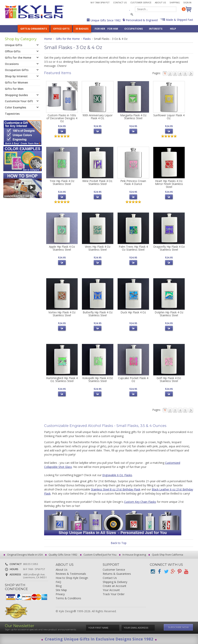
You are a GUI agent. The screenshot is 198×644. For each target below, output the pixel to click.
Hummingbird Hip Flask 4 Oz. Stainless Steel (62, 379)
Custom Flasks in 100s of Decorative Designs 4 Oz (62, 118)
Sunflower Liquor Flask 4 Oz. (169, 117)
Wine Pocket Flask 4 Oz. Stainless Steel (98, 182)
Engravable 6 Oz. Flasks (117, 475)
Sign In (187, 2)
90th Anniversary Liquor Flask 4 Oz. (98, 117)
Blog (59, 586)
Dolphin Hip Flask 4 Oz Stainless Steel (169, 314)
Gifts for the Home (68, 39)
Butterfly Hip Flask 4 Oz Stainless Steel (98, 314)
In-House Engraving (133, 555)
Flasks (87, 39)
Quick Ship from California (166, 555)
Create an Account (114, 586)
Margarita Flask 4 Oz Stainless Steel (133, 117)
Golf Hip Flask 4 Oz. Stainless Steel (169, 379)
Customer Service (141, 2)
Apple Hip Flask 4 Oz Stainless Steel (62, 248)
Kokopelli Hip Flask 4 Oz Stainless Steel (98, 379)
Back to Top (119, 543)
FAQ (58, 582)
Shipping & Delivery (115, 582)
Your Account (111, 590)
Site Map (61, 590)
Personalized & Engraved (141, 20)
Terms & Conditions (68, 598)
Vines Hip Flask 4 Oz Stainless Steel (98, 248)
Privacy (60, 594)
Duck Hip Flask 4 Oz (133, 312)
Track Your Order (114, 594)
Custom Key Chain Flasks (140, 502)
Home (48, 39)
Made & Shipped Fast (179, 20)
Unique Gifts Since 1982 (105, 20)
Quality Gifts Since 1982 (62, 555)
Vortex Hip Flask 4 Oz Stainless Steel (62, 314)
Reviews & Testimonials (71, 574)
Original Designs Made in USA (24, 555)
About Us (160, 2)
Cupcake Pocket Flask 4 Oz (133, 379)
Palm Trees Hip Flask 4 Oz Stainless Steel (133, 248)
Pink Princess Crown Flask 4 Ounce (133, 182)
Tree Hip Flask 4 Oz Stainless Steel (62, 182)
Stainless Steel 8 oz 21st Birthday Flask (116, 489)
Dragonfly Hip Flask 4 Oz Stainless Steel (169, 248)
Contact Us (120, 2)
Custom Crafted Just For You (99, 555)
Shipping (175, 2)
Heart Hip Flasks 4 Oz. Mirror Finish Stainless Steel (169, 184)
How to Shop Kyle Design (72, 578)
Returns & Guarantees (117, 574)
